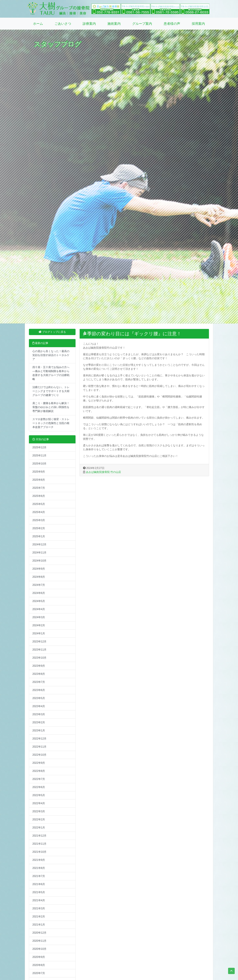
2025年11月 (39, 456)
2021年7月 (39, 876)
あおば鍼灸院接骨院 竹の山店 (103, 472)
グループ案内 (142, 24)
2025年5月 (39, 504)
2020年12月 (39, 933)
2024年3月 (39, 617)
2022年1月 (39, 828)
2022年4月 (39, 803)
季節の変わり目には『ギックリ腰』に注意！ (132, 334)
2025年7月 (39, 488)
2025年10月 (39, 464)
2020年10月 (39, 949)
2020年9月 (39, 957)
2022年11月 (39, 747)
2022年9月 (39, 763)
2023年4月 (39, 706)
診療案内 (89, 24)
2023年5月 (39, 698)
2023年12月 (39, 642)
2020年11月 (39, 941)
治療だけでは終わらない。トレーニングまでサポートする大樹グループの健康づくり (51, 391)
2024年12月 (39, 544)
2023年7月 (39, 682)
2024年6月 (39, 593)
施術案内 (114, 24)
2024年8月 (39, 577)
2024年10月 (39, 561)
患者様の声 (172, 24)
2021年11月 (39, 844)
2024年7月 (39, 585)
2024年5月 (39, 601)
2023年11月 (39, 650)
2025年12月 (39, 447)
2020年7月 (39, 973)
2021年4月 (39, 900)
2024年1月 (39, 633)
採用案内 (198, 24)
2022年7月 (39, 779)
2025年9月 (39, 472)
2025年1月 (39, 536)
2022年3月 (39, 811)
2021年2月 (39, 917)
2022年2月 (39, 819)
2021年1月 (39, 925)
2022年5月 (39, 795)
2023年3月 (39, 714)
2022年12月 (39, 739)
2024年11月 (39, 553)
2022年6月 (39, 787)
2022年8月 (39, 771)
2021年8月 (39, 868)
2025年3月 (39, 520)
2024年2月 (39, 625)
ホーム (38, 24)
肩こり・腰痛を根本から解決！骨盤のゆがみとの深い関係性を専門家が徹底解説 (51, 407)
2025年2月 (39, 528)
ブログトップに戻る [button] (52, 332)
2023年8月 (39, 674)
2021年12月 (39, 836)
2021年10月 (39, 852)
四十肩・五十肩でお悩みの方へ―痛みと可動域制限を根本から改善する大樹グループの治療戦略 (51, 373)
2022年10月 (39, 755)
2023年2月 (39, 722)
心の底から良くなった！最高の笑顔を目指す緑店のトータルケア (51, 355)
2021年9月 (39, 860)
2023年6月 (39, 690)
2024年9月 (39, 569)
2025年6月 (39, 496)
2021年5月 (39, 892)
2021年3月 (39, 908)
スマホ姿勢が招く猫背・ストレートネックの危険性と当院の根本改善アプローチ (51, 423)
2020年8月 (39, 965)
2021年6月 (39, 884)
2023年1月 (39, 731)
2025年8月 (39, 480)
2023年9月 (39, 666)
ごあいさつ (63, 24)
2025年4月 (39, 512)
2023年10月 (39, 658)
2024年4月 (39, 609)
